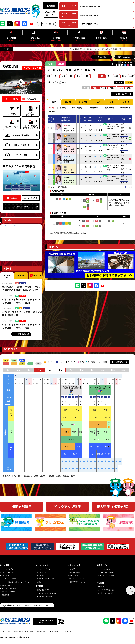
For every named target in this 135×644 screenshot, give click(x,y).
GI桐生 (68, 447)
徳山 (95, 410)
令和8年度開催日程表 (119, 362)
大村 (106, 447)
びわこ (95, 432)
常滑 (80, 432)
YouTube (14, 198)
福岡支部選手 (22, 507)
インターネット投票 (21, 207)
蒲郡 (98, 454)
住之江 (75, 454)
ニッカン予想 (33, 198)
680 (109, 397)
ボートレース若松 (11, 226)
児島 (107, 439)
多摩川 (109, 423)
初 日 (86, 88)
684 (70, 397)
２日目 (95, 88)
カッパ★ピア (64, 15)
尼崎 (73, 432)
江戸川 (77, 432)
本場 (63, 6)
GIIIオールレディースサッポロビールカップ (100, 388)
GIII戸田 (71, 439)
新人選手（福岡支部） (113, 507)
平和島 (62, 425)
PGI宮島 (98, 425)
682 (62, 397)
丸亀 (79, 447)
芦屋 (106, 410)
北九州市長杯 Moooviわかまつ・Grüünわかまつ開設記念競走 (71, 388)
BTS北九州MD (66, 24)
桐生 (98, 447)
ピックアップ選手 (67, 507)
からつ (77, 410)
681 (73, 397)
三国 (64, 417)
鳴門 (66, 410)
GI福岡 (65, 432)
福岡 (96, 439)
